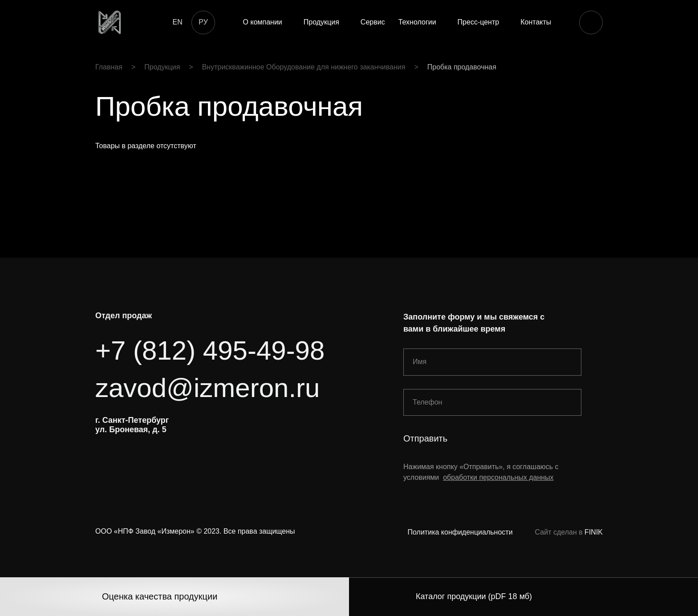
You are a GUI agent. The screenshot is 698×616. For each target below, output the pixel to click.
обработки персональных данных (498, 477)
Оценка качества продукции (160, 596)
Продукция (321, 22)
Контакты (536, 22)
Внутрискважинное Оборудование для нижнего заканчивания (304, 67)
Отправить (425, 438)
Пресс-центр (479, 22)
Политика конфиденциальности (460, 532)
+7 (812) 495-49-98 (210, 351)
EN (177, 22)
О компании (263, 22)
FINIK (594, 532)
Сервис (373, 22)
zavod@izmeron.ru (207, 388)
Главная (109, 67)
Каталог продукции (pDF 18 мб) (474, 596)
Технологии (417, 22)
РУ (203, 22)
